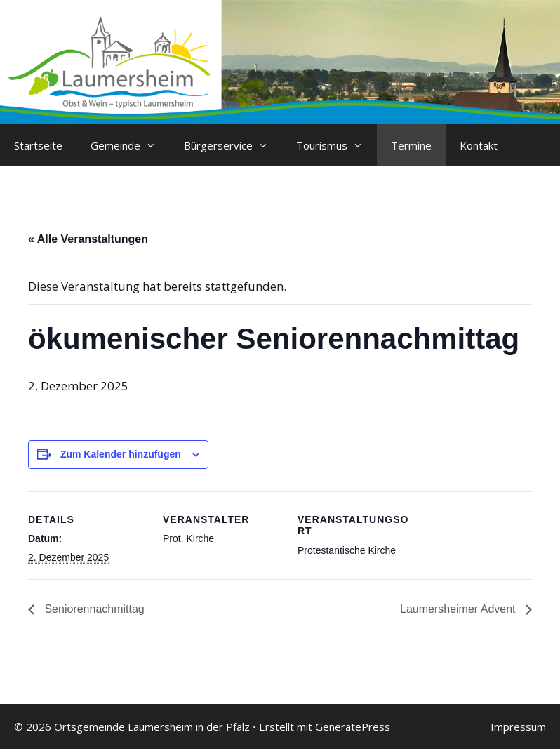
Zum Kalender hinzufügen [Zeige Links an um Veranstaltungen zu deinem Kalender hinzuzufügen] (121, 454)
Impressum (518, 727)
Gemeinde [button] (130, 145)
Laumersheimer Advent (459, 609)
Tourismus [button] (336, 145)
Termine (411, 145)
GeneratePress (353, 727)
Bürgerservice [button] (233, 145)
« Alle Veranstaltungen (88, 239)
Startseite (38, 145)
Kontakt (479, 145)
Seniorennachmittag (93, 609)
